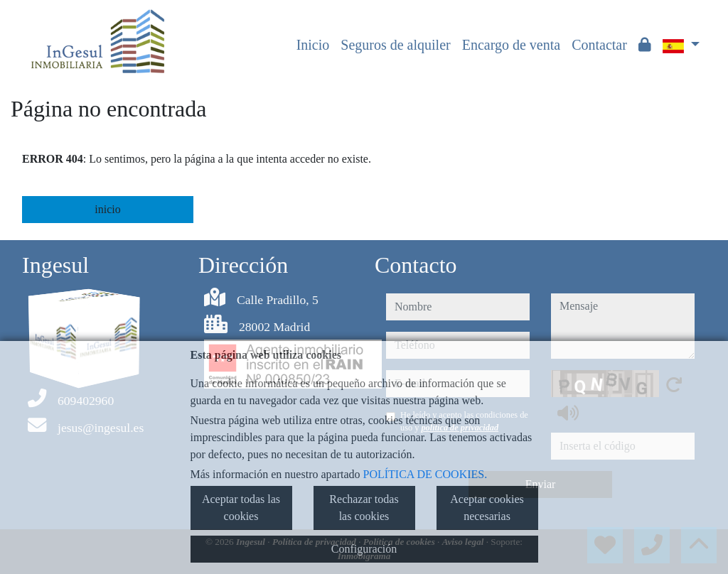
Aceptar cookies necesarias (487, 508)
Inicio (313, 45)
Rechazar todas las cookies (364, 508)
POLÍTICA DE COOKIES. (425, 474)
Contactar (599, 45)
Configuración (364, 549)
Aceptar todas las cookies (241, 508)
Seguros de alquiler (395, 45)
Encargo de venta (511, 45)
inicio (107, 209)
